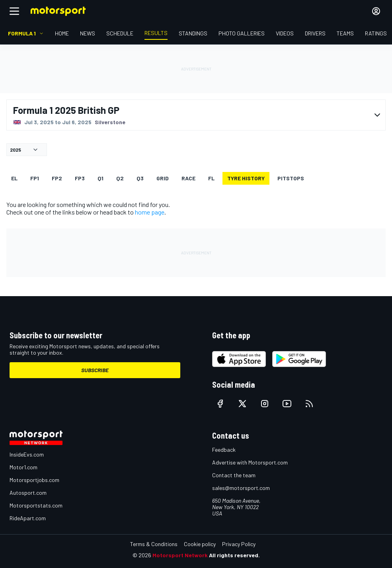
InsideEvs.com (27, 454)
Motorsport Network (180, 555)
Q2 (120, 178)
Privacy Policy (239, 544)
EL (14, 178)
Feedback (224, 450)
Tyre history (246, 178)
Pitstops (291, 178)
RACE (188, 178)
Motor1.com (23, 467)
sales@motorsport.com (241, 488)
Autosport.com (28, 493)
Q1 (100, 178)
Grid (163, 178)
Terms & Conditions (154, 544)
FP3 (80, 178)
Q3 (140, 178)
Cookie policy (200, 544)
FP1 (35, 178)
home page (150, 212)
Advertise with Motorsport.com (250, 462)
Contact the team (234, 475)
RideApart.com (28, 518)
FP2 (57, 178)
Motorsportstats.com (36, 505)
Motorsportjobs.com (34, 480)
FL (211, 178)
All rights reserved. (234, 555)
